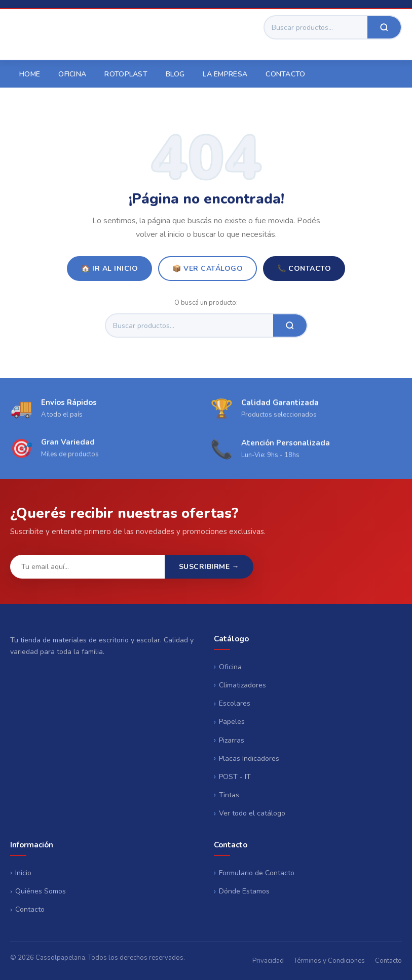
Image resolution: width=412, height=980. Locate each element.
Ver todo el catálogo (252, 813)
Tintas (229, 795)
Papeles (232, 722)
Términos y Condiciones (329, 961)
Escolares (235, 703)
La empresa (225, 74)
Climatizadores (242, 685)
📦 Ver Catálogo (208, 269)
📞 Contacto (304, 269)
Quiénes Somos (41, 891)
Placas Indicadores (249, 759)
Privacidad (268, 961)
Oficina (72, 74)
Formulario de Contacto (257, 873)
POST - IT (235, 777)
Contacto (285, 74)
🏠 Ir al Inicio (109, 269)
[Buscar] (316, 27)
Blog (175, 74)
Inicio (23, 873)
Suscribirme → (209, 567)
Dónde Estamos (244, 891)
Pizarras (232, 740)
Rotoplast (126, 74)
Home (30, 74)
